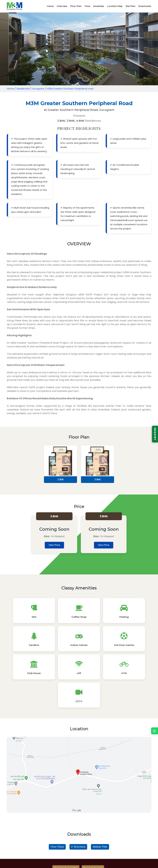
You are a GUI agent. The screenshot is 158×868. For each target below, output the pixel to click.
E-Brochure (78, 797)
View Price (54, 545)
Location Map (115, 6)
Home (50, 6)
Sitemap (94, 862)
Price (87, 6)
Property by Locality (66, 818)
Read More (79, 855)
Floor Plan (76, 6)
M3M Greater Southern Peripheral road (71, 89)
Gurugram (38, 89)
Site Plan (130, 6)
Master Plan (100, 797)
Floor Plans (57, 797)
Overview (62, 6)
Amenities (99, 6)
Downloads (145, 6)
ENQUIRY (155, 434)
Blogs (62, 862)
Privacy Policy (78, 862)
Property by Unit (93, 818)
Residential (23, 89)
